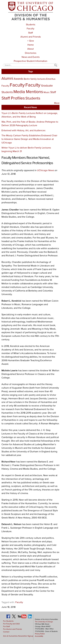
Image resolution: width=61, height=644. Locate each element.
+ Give (31, 41)
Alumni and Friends (31, 37)
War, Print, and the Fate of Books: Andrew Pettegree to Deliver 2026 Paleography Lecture (30, 124)
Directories (31, 53)
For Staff (6, 626)
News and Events (31, 57)
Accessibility (39, 636)
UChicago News (46, 170)
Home (31, 45)
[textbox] (30, 65)
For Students (8, 621)
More (57, 103)
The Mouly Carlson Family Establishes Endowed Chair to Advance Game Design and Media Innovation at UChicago (29, 139)
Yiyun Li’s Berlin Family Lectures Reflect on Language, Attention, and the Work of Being (30, 115)
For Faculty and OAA (11, 624)
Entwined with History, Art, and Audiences (23, 130)
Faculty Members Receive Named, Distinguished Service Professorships (27, 160)
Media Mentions (28, 92)
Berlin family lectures (35, 79)
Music (47, 92)
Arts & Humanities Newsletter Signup (18, 636)
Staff (30, 33)
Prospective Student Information (30, 61)
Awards (18, 79)
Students (31, 24)
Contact (6, 632)
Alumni (7, 78)
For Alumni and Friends (13, 629)
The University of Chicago (44, 622)
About (30, 49)
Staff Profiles (13, 98)
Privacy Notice (40, 634)
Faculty (30, 29)
